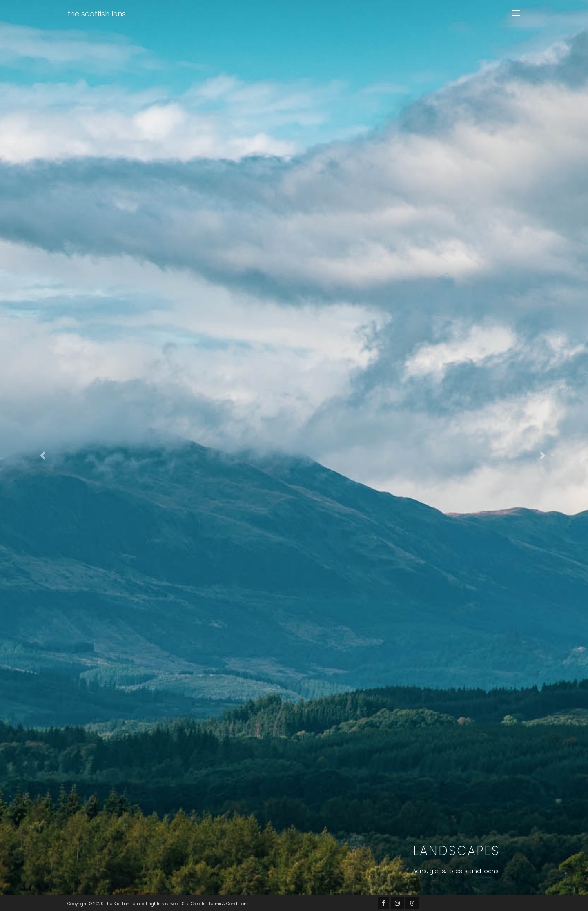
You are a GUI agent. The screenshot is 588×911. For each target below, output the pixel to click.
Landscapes (457, 851)
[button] (44, 455)
